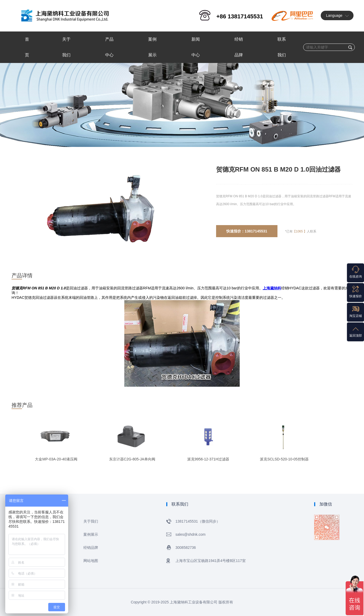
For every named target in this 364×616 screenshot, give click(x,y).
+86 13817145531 (240, 16)
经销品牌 (91, 548)
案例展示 (91, 534)
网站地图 (91, 561)
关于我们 (91, 521)
